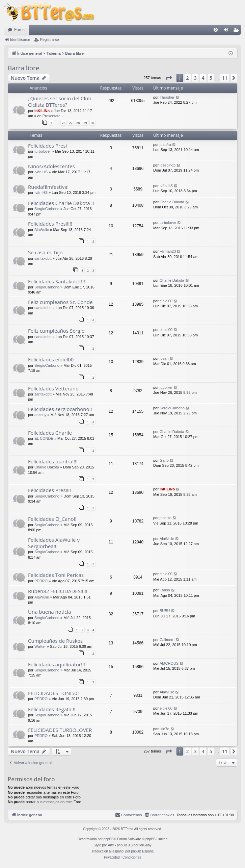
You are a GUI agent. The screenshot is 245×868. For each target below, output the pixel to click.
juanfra (165, 145)
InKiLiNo (42, 111)
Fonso (165, 590)
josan (164, 358)
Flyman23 (168, 251)
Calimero (167, 640)
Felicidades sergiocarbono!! (60, 409)
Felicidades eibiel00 (51, 359)
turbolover (43, 151)
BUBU (165, 611)
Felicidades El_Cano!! (52, 519)
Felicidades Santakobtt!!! (57, 281)
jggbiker (166, 387)
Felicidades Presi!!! (49, 490)
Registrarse (49, 40)
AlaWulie (42, 230)
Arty (111, 845)
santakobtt (43, 258)
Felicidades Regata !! (52, 709)
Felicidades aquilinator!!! (57, 664)
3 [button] (195, 78)
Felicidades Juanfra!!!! (53, 461)
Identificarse (20, 40)
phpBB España (142, 851)
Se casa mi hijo (45, 252)
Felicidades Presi (47, 146)
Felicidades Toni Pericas (56, 575)
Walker (40, 646)
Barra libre (24, 68)
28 (78, 123)
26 (63, 123)
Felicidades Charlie (50, 433)
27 (71, 123)
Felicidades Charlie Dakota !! (61, 203)
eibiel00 (166, 301)
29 (85, 123)
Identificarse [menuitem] (227, 31)
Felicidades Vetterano (53, 388)
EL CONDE (44, 438)
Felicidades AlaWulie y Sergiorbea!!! (54, 543)
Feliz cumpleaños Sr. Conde (60, 302)
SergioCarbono (47, 209)
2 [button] (188, 78)
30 (92, 123)
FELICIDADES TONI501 (54, 693)
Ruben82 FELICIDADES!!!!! (58, 591)
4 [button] (203, 78)
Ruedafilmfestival (48, 187)
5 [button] (211, 78)
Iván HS (41, 172)
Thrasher (167, 97)
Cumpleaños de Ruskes (55, 641)
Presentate (51, 116)
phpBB (109, 839)
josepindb (168, 165)
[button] (169, 78)
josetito (166, 518)
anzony (40, 415)
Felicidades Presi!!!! (50, 224)
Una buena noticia (49, 612)
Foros (19, 30)
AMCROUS (169, 663)
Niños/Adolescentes (51, 166)
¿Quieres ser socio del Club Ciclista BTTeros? (60, 101)
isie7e (165, 729)
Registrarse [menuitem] (237, 31)
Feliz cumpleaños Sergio (56, 331)
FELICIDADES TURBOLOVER (60, 730)
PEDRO (41, 581)
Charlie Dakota (172, 202)
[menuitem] (216, 30)
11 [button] (225, 78)
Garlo (164, 460)
